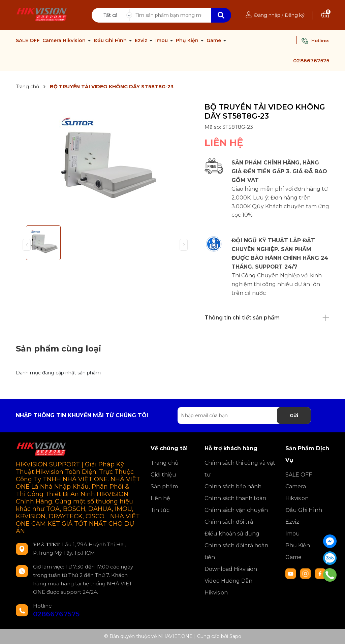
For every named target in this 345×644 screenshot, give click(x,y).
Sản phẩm (164, 486)
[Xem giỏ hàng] (325, 15)
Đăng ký (295, 15)
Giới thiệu (163, 475)
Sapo (235, 636)
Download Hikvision (231, 569)
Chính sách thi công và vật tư (240, 469)
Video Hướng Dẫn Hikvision (228, 587)
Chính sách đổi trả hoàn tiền (236, 551)
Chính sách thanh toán (235, 498)
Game (214, 40)
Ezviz (142, 40)
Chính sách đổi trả (229, 522)
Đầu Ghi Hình (111, 40)
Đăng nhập (267, 15)
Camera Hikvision (65, 40)
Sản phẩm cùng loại (58, 349)
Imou (162, 40)
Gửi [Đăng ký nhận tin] (294, 416)
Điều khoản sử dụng (232, 534)
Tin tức (160, 510)
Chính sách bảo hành (233, 486)
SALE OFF (28, 40)
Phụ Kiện (188, 40)
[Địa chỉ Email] (244, 416)
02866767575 (311, 60)
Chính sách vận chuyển (236, 510)
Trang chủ (165, 463)
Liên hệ (160, 498)
